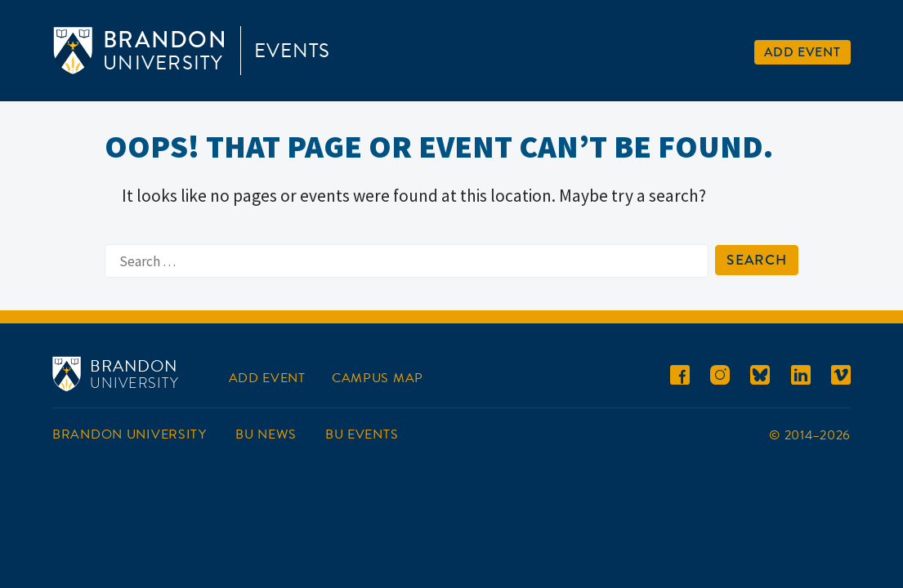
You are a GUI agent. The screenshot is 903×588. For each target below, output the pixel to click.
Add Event (802, 52)
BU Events (362, 434)
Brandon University (130, 434)
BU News (266, 434)
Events (292, 51)
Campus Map (378, 378)
